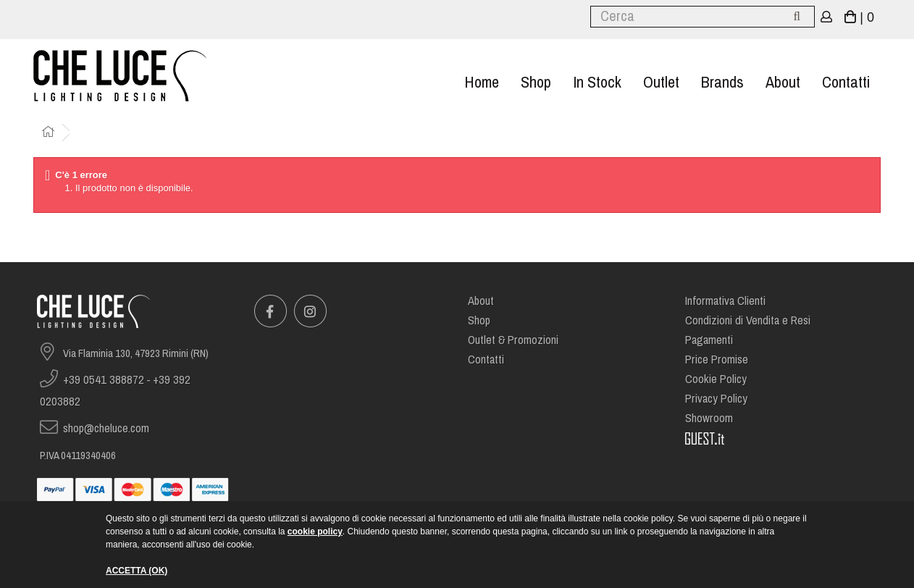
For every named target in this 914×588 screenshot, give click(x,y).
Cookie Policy (716, 379)
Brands (722, 82)
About (783, 82)
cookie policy (315, 532)
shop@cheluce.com (106, 428)
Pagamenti (709, 340)
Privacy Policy (716, 399)
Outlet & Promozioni (513, 340)
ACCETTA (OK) (137, 571)
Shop (536, 82)
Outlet (661, 82)
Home (482, 82)
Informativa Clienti (725, 301)
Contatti (846, 82)
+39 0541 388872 (104, 380)
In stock (597, 82)
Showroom (709, 418)
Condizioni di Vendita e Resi (748, 320)
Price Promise (717, 360)
